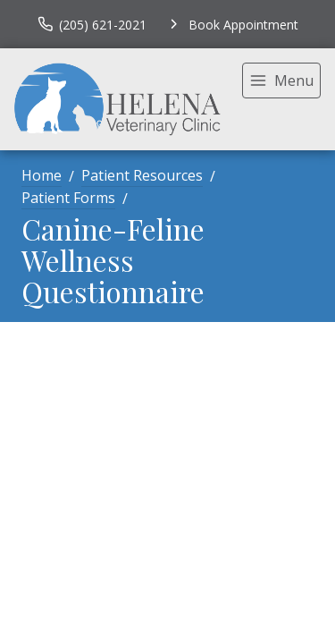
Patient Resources (142, 175)
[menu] (281, 80)
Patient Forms (68, 198)
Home (42, 175)
